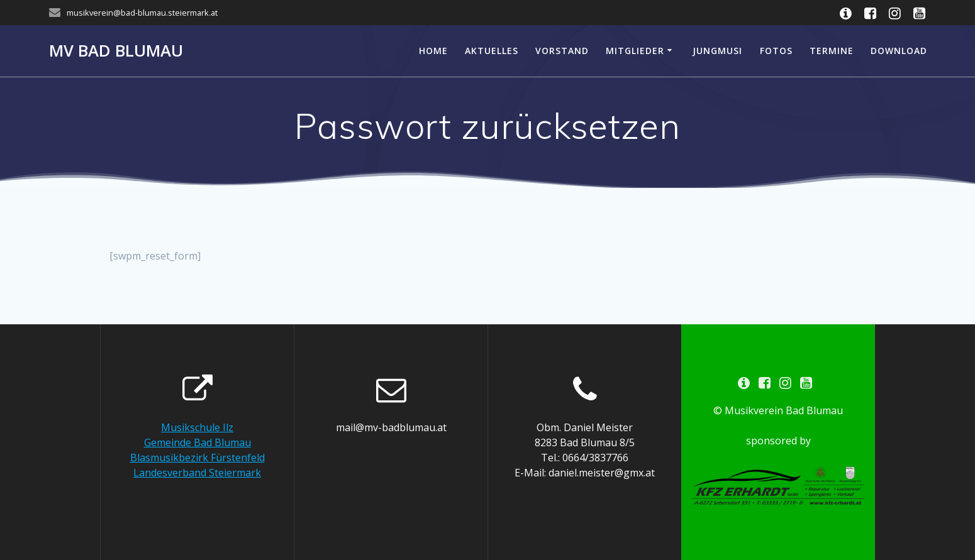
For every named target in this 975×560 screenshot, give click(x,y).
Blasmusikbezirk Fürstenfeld (198, 458)
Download (899, 51)
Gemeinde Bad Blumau (198, 442)
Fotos (776, 51)
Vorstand (562, 51)
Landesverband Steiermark (197, 473)
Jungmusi (717, 51)
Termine (832, 51)
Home (433, 51)
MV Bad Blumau (116, 51)
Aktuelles (492, 51)
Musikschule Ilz (197, 427)
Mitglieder (635, 51)
